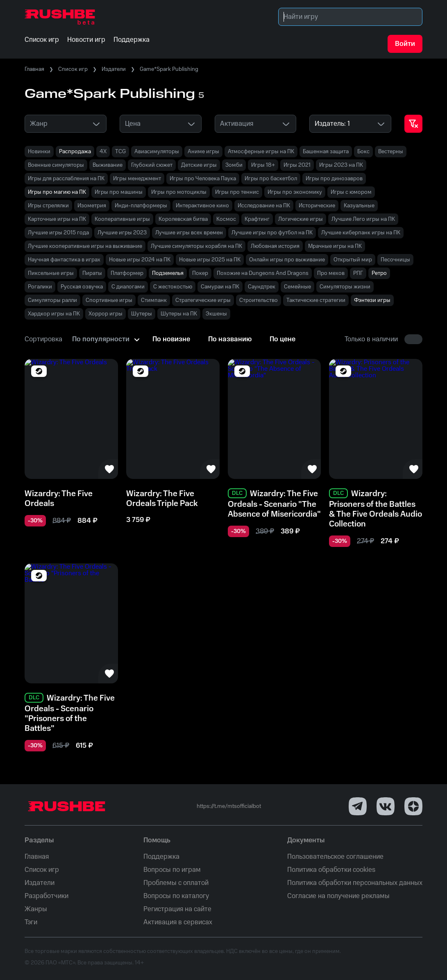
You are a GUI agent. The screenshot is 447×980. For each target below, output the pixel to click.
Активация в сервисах (178, 922)
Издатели (114, 69)
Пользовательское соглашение (335, 857)
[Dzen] (413, 806)
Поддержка (161, 857)
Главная (34, 69)
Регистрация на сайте (177, 909)
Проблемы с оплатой (176, 883)
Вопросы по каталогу (176, 896)
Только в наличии (371, 339)
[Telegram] (358, 806)
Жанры (36, 909)
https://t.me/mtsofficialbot (229, 806)
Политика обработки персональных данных (355, 883)
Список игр (73, 69)
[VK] (386, 806)
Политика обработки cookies (331, 870)
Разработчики (47, 896)
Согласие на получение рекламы (338, 896)
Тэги (31, 922)
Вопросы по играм (172, 870)
